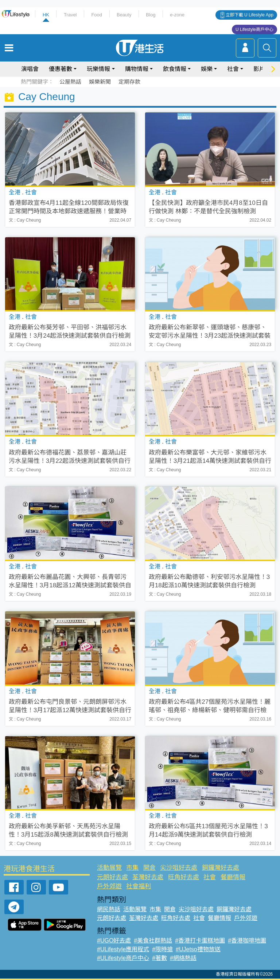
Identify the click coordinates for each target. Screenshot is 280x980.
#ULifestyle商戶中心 (123, 958)
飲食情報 (175, 69)
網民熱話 (109, 909)
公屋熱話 (70, 82)
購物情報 (137, 69)
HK (46, 15)
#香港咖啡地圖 (247, 941)
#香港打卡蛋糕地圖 (200, 941)
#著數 (160, 958)
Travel (70, 15)
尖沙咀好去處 (179, 868)
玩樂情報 (98, 69)
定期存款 (129, 82)
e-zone (177, 15)
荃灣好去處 (148, 877)
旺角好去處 (184, 877)
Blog (151, 15)
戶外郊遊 (109, 886)
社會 (233, 69)
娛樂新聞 (100, 82)
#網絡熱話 (183, 958)
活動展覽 (109, 868)
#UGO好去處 (114, 941)
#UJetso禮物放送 (198, 949)
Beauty (124, 15)
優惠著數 (61, 69)
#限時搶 (162, 949)
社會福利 (139, 886)
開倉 (149, 868)
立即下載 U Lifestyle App (250, 15)
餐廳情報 (233, 877)
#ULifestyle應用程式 (123, 949)
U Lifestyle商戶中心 (254, 29)
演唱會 (30, 69)
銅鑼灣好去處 (221, 868)
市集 (132, 868)
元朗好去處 (112, 877)
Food (97, 15)
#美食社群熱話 (153, 941)
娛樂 (207, 69)
